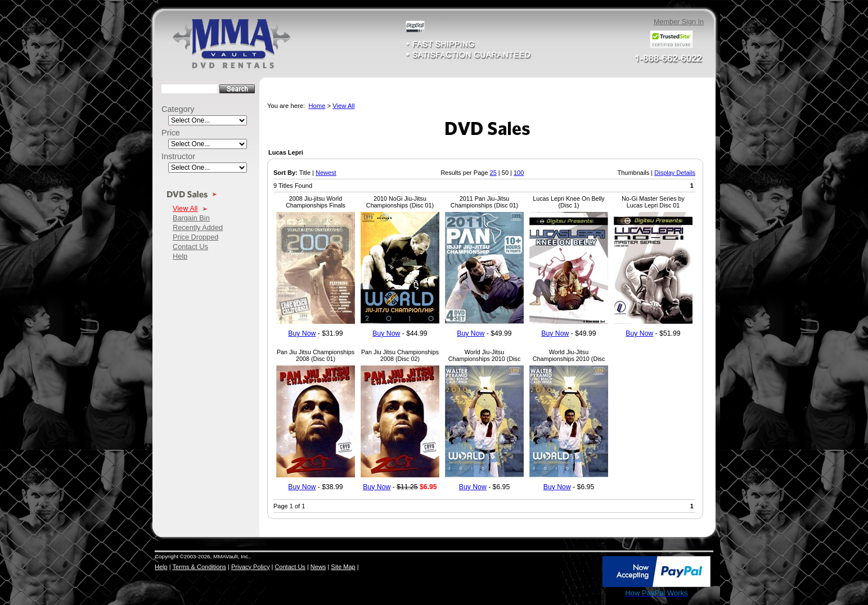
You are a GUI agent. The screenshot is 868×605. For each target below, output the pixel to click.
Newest (326, 173)
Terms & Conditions (199, 567)
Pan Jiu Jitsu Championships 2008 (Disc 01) (316, 355)
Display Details (675, 173)
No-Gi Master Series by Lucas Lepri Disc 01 (653, 202)
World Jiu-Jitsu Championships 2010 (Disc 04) (569, 359)
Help (180, 256)
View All (185, 208)
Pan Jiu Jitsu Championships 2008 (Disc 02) (400, 355)
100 (519, 173)
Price (171, 133)
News (318, 567)
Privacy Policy (250, 567)
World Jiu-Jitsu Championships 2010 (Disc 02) (485, 359)
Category (178, 109)
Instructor (178, 156)
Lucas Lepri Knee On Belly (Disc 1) (568, 202)
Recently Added (198, 227)
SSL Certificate (577, 595)
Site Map (343, 567)
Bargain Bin (191, 218)
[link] (577, 572)
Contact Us (190, 247)
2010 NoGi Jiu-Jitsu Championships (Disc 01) (400, 202)
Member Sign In (679, 22)
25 (493, 173)
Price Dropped (195, 237)
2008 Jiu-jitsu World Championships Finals (316, 202)
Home (317, 106)
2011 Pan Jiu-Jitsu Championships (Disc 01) (484, 202)
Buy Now (302, 333)
